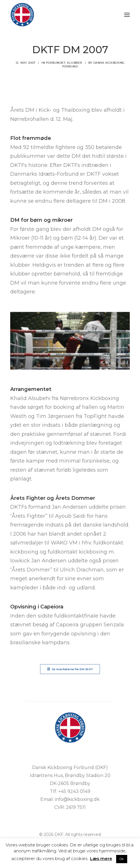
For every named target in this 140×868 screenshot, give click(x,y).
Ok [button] (122, 859)
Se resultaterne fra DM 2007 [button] (70, 669)
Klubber (75, 63)
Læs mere (101, 858)
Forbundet (56, 63)
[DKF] (22, 15)
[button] (127, 15)
